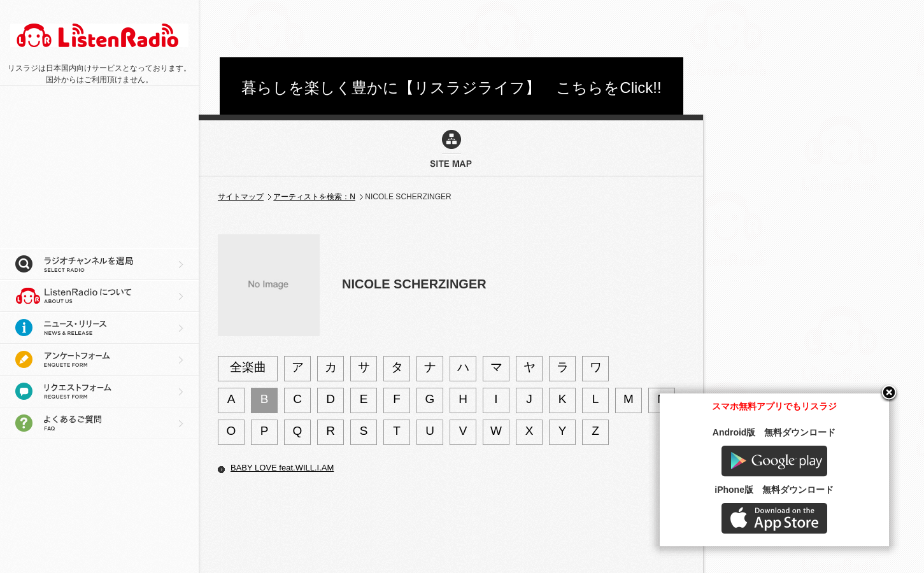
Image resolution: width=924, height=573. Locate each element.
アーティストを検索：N (314, 197)
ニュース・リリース (99, 328)
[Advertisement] (451, 29)
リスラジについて (99, 296)
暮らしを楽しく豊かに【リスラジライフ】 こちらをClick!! (451, 88)
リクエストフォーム (99, 392)
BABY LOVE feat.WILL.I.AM (282, 468)
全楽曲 (248, 367)
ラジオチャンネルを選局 (99, 264)
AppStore (797, 533)
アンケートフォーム (99, 360)
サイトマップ (241, 197)
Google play (797, 475)
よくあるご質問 (99, 423)
